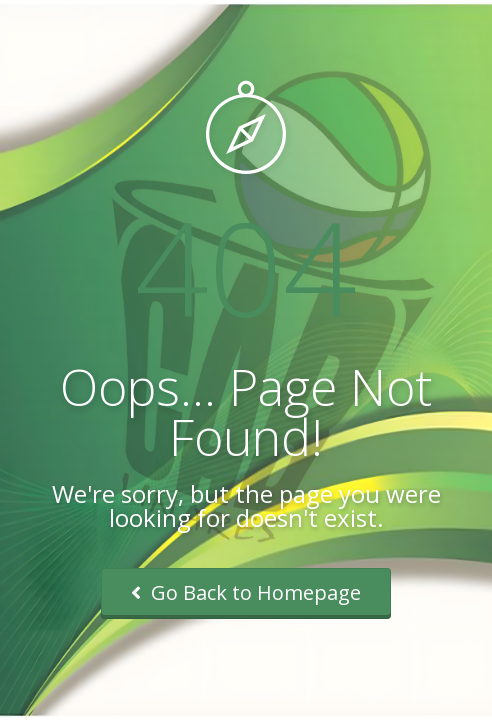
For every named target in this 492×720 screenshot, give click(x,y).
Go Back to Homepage (246, 592)
